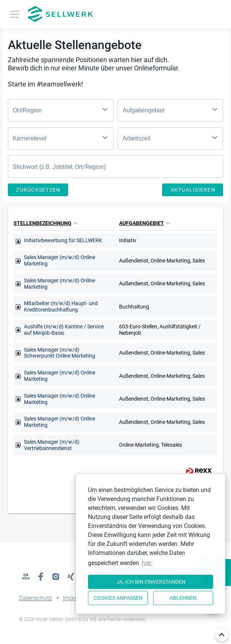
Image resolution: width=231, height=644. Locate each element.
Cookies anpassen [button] (118, 598)
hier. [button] (147, 563)
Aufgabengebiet (145, 223)
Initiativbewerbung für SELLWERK (63, 240)
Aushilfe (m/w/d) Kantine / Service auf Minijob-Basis (64, 330)
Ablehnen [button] (183, 598)
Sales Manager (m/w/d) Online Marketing (60, 260)
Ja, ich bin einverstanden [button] (151, 582)
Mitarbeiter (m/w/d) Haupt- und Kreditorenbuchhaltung (61, 306)
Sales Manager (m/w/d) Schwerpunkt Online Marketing (60, 353)
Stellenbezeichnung (45, 223)
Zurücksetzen (38, 190)
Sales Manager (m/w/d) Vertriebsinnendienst (52, 445)
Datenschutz (36, 598)
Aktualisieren (193, 190)
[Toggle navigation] (15, 14)
